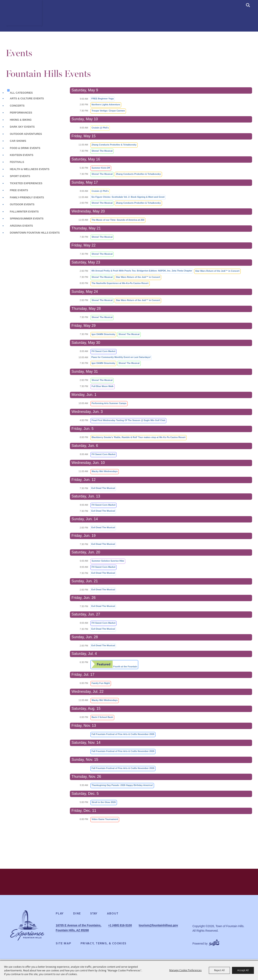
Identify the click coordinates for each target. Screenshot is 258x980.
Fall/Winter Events (24, 212)
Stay (94, 917)
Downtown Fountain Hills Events (35, 233)
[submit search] (248, 5)
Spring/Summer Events (27, 219)
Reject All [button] (219, 970)
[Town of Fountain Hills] (27, 20)
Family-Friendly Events (27, 197)
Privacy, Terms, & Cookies (103, 945)
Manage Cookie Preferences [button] (185, 970)
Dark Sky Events (22, 127)
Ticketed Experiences (26, 183)
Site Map (63, 945)
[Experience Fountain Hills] (27, 930)
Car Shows (18, 141)
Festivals (17, 162)
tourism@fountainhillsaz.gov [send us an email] (143, 933)
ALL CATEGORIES (21, 93)
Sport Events (20, 176)
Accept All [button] (243, 970)
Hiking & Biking (21, 120)
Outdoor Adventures (26, 134)
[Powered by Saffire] (214, 943)
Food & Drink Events (25, 148)
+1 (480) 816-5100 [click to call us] (135, 928)
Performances (21, 113)
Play (60, 917)
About (113, 917)
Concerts (17, 106)
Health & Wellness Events (30, 169)
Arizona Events (21, 226)
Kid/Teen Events (22, 155)
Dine (77, 917)
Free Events (19, 190)
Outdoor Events (22, 204)
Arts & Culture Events (27, 98)
